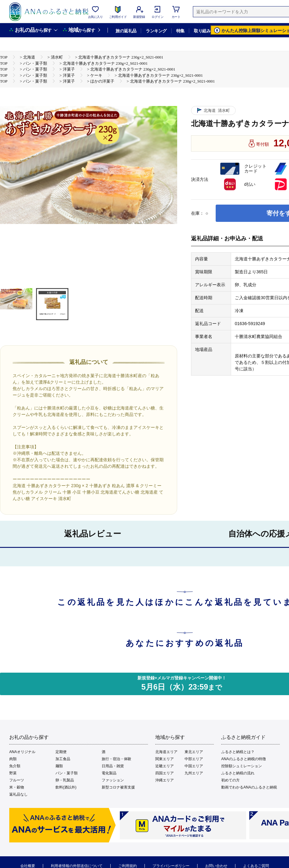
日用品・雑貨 (113, 766)
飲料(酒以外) (66, 787)
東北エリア (194, 752)
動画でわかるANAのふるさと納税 (249, 787)
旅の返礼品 (126, 31)
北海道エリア (166, 752)
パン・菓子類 (67, 773)
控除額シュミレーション (242, 766)
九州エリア (194, 773)
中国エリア (194, 766)
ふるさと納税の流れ (238, 773)
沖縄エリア (165, 780)
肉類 (13, 759)
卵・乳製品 (65, 780)
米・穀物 (17, 787)
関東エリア (165, 759)
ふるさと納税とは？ (238, 752)
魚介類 (15, 766)
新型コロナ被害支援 (118, 787)
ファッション (113, 780)
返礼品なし (18, 794)
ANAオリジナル (22, 752)
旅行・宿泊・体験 (116, 759)
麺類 (59, 766)
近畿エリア (165, 766)
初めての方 (230, 780)
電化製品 (109, 773)
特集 (180, 31)
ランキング (156, 31)
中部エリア (194, 759)
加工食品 (63, 759)
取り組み (202, 31)
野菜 (13, 773)
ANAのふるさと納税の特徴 (244, 759)
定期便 (61, 752)
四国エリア (165, 773)
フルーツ (17, 780)
